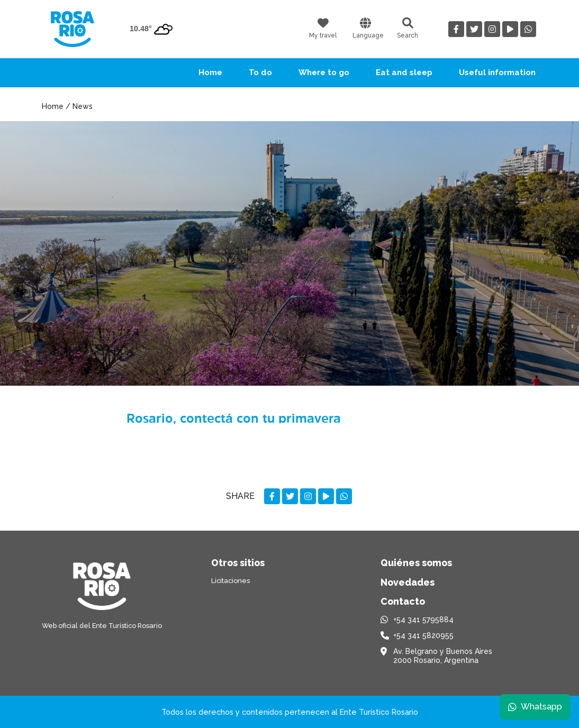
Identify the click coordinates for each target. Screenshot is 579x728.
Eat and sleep (404, 72)
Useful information (497, 72)
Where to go (324, 72)
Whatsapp (535, 707)
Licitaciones (230, 581)
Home (210, 72)
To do (260, 72)
